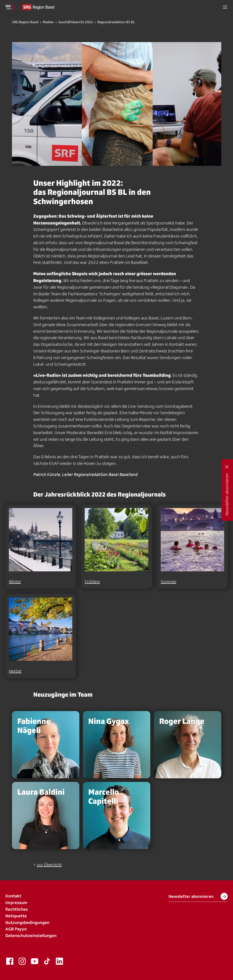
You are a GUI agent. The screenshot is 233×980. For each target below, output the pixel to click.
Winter (15, 582)
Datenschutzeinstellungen (31, 936)
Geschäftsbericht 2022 (76, 22)
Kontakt (13, 896)
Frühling (92, 582)
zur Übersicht (49, 865)
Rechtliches (17, 909)
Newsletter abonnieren (198, 896)
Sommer (169, 582)
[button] (225, 7)
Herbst (15, 671)
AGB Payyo (16, 929)
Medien (48, 22)
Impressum (16, 903)
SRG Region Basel (25, 22)
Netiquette (16, 916)
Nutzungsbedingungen (27, 922)
